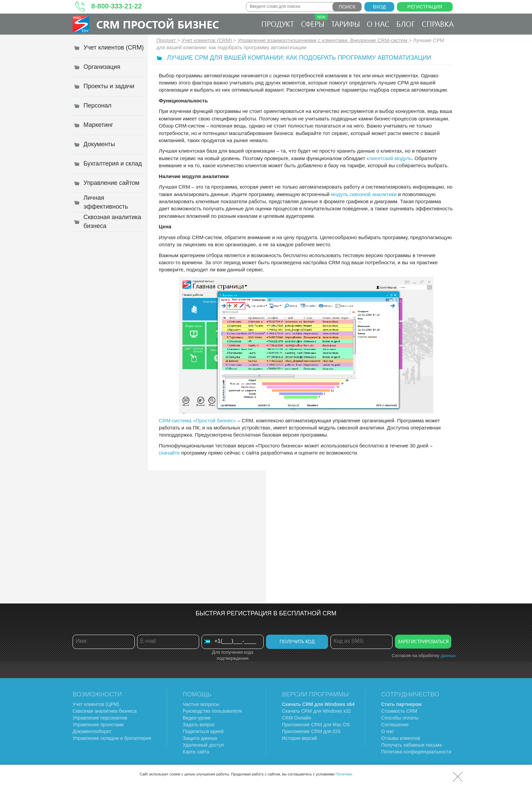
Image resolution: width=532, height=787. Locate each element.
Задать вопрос (199, 725)
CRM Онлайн (297, 718)
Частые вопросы (201, 704)
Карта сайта (196, 752)
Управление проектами (98, 725)
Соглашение (395, 725)
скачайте (169, 453)
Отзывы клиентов (401, 738)
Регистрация (425, 7)
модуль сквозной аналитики (364, 194)
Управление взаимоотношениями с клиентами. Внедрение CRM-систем (323, 40)
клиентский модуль (389, 158)
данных (448, 656)
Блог (406, 24)
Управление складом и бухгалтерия (112, 738)
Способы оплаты (400, 718)
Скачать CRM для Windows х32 (316, 711)
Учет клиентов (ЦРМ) (96, 704)
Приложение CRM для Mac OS (316, 725)
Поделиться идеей (203, 731)
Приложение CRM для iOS (311, 731)
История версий (300, 738)
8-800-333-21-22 (117, 6)
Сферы (314, 21)
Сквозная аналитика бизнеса (105, 711)
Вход (379, 7)
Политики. (344, 774)
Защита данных (200, 738)
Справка (438, 24)
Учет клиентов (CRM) (207, 40)
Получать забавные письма (412, 745)
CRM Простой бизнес (158, 24)
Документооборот (92, 731)
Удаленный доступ (203, 745)
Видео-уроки (197, 718)
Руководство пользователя (212, 711)
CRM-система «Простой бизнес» (197, 420)
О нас (378, 24)
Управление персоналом (100, 718)
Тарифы (346, 24)
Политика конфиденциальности (416, 752)
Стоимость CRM (399, 711)
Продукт (278, 24)
